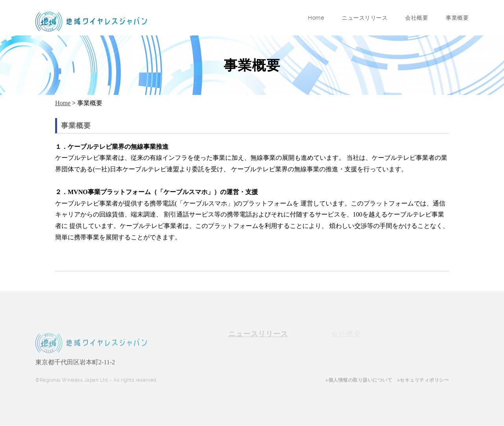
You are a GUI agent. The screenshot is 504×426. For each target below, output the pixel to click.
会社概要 (417, 18)
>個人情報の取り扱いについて (359, 381)
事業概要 (457, 18)
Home (316, 18)
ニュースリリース (365, 18)
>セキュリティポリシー (423, 381)
